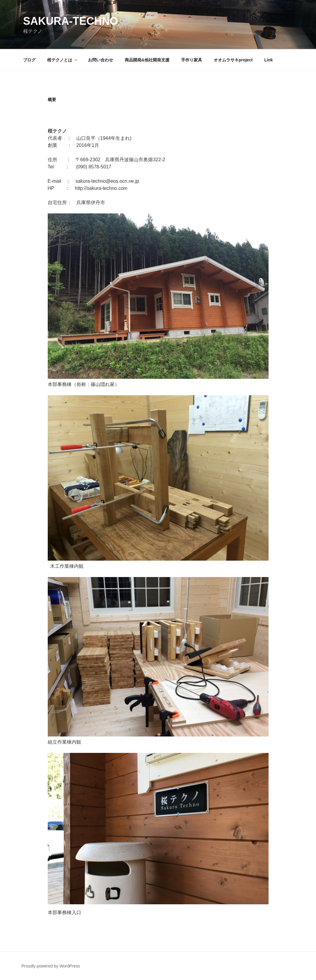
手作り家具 (192, 60)
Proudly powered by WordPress (51, 966)
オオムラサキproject (233, 60)
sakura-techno (71, 21)
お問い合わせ (101, 60)
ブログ (29, 60)
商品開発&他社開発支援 (147, 60)
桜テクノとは (63, 60)
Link (268, 60)
